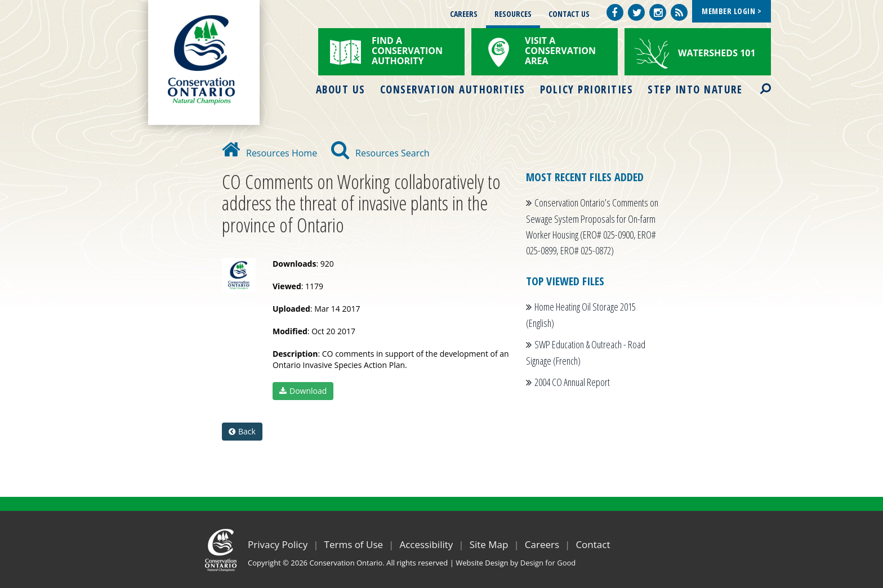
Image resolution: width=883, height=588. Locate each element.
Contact (593, 544)
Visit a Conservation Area (560, 51)
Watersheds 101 (717, 53)
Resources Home (269, 153)
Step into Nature (695, 89)
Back (242, 431)
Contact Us (569, 14)
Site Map (489, 544)
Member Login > (732, 11)
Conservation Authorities (453, 89)
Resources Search (380, 153)
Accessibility (426, 544)
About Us (341, 89)
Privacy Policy (278, 544)
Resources (513, 14)
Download (303, 391)
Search (756, 82)
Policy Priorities (587, 89)
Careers (464, 14)
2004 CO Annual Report (572, 382)
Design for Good (548, 563)
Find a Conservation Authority (407, 51)
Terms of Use (354, 544)
